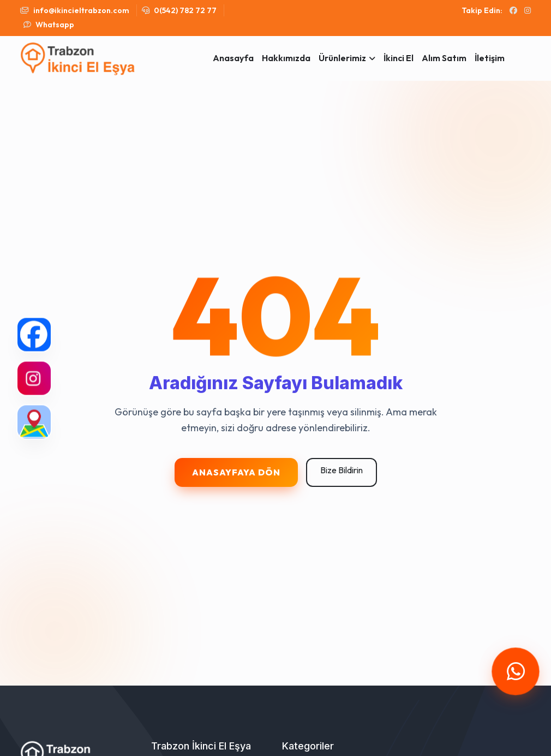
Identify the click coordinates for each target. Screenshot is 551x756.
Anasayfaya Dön (236, 472)
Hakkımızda (286, 58)
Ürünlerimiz (342, 58)
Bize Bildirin (342, 470)
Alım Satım (444, 58)
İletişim (490, 58)
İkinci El (399, 58)
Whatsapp (49, 25)
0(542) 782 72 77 (179, 10)
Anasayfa (233, 58)
